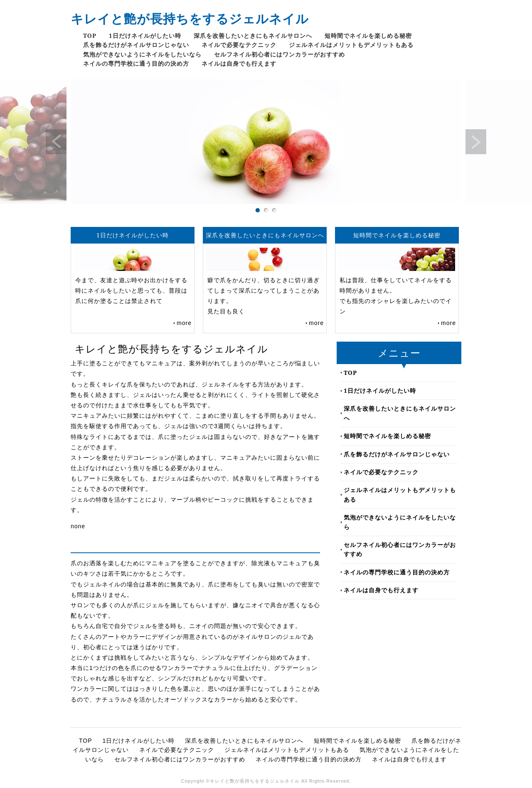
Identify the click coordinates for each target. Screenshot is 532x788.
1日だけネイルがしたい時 (145, 36)
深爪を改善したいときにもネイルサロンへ (253, 36)
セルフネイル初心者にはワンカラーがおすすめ (280, 54)
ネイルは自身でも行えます (239, 63)
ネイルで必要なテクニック (239, 45)
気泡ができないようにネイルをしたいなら (142, 54)
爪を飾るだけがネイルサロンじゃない (136, 45)
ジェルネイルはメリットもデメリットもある (351, 45)
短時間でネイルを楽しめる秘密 (368, 36)
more (184, 323)
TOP (90, 36)
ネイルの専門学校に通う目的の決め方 (136, 63)
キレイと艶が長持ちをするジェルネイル (190, 18)
